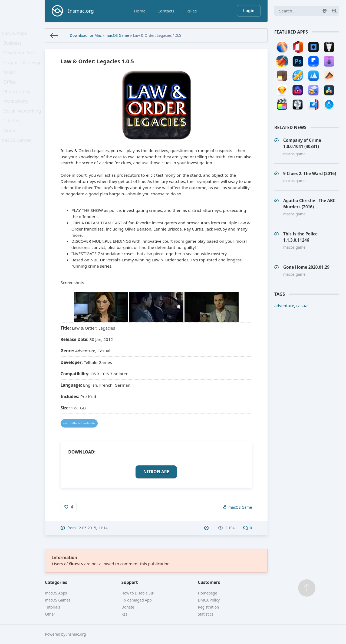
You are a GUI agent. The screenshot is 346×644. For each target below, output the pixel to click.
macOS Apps (15, 34)
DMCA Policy (209, 600)
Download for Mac (86, 35)
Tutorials (52, 607)
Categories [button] (56, 582)
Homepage (207, 593)
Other (50, 614)
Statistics (205, 614)
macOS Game (117, 35)
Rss (124, 614)
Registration (208, 607)
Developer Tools (21, 57)
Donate (128, 607)
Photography (18, 102)
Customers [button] (209, 582)
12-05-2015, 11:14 (92, 528)
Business (14, 45)
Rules (192, 11)
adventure (284, 305)
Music (11, 79)
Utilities (13, 136)
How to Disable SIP (138, 593)
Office (11, 91)
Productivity (17, 113)
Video (11, 147)
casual (302, 305)
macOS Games (17, 158)
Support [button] (130, 582)
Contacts (166, 11)
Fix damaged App (137, 600)
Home (140, 11)
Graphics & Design (23, 68)
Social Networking (23, 124)
